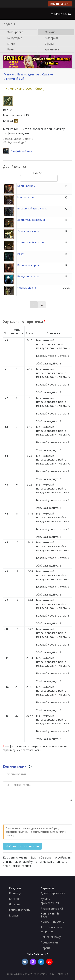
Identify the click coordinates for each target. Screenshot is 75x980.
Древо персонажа (53, 893)
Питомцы (15, 893)
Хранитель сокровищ (31, 220)
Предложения (50, 942)
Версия (45, 948)
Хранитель (50, 50)
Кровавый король (29, 265)
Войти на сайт (60, 4)
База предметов (28, 74)
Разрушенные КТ (52, 908)
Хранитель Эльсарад (31, 242)
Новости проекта (52, 922)
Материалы (51, 38)
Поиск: (38, 176)
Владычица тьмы (28, 276)
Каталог (15, 899)
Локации (15, 904)
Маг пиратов (26, 197)
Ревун (21, 254)
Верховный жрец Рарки (32, 208)
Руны (9, 50)
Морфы (14, 915)
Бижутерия (13, 38)
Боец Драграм (26, 186)
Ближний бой (15, 79)
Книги (9, 44)
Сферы (47, 44)
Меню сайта (61, 14)
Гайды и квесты (20, 910)
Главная (9, 74)
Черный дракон (27, 288)
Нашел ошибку (51, 937)
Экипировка (13, 32)
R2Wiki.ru (16, 974)
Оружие (48, 32)
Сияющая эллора (28, 231)
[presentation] (33, 813)
